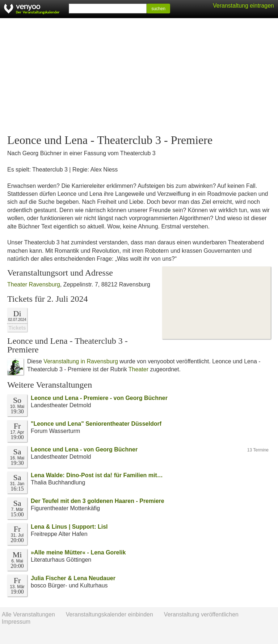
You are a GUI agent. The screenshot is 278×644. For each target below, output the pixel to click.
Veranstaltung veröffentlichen (201, 614)
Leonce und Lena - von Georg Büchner (84, 449)
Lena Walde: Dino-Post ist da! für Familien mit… (97, 475)
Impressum (16, 622)
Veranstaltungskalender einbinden (109, 614)
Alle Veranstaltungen (28, 614)
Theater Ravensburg (34, 284)
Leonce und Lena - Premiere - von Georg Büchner (99, 398)
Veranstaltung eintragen (243, 6)
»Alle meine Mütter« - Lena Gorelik (78, 552)
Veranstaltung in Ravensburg (81, 361)
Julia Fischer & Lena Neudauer (73, 578)
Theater (138, 369)
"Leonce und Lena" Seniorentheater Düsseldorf (96, 424)
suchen (158, 9)
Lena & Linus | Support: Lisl (69, 527)
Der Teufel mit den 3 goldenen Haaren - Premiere (98, 501)
